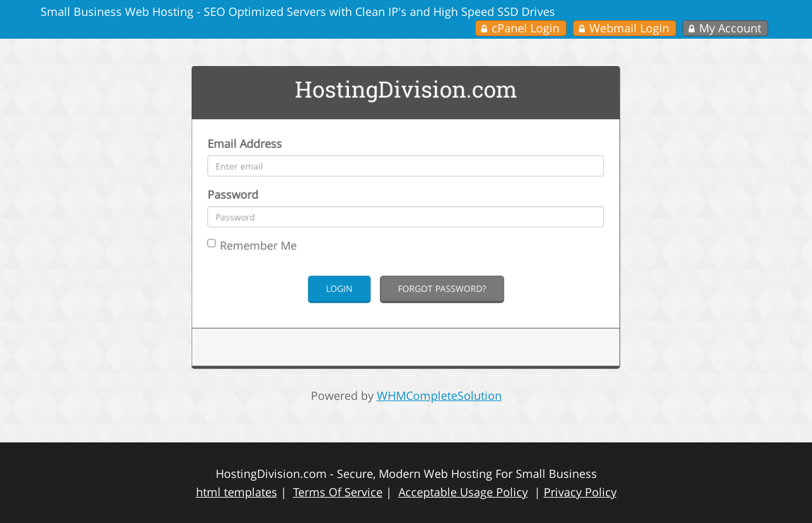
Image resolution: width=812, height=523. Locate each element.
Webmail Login (629, 28)
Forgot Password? (439, 288)
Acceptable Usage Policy (463, 492)
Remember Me (265, 248)
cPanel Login (526, 28)
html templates (237, 492)
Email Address (258, 154)
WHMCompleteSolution (439, 395)
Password (247, 201)
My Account (730, 28)
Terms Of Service (338, 492)
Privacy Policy (580, 492)
